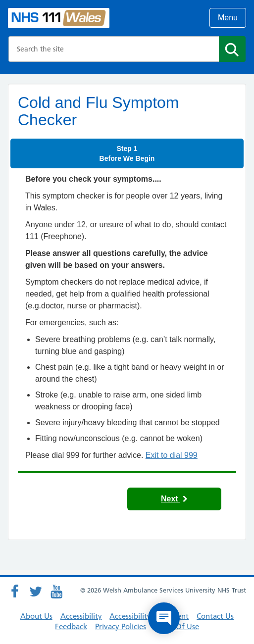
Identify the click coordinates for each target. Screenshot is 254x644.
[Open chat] (164, 618)
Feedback (71, 626)
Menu (228, 18)
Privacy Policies (121, 626)
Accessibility (81, 616)
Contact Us (215, 616)
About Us (36, 616)
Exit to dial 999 (172, 455)
